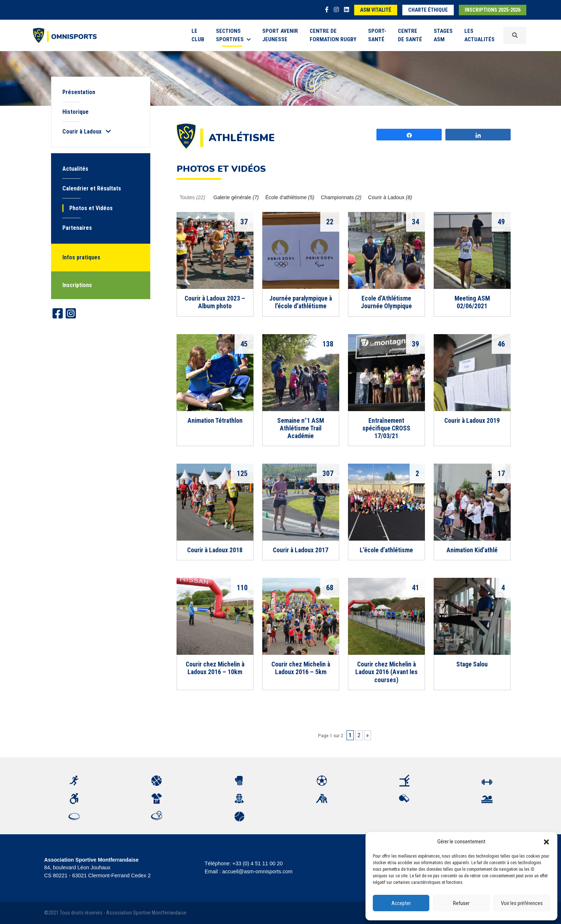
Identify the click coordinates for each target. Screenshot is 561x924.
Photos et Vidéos (91, 208)
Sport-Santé (377, 35)
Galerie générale (236, 197)
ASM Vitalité (376, 10)
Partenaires (77, 228)
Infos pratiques (81, 257)
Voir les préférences (522, 903)
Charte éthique (428, 10)
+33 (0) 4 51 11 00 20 (258, 863)
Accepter (401, 903)
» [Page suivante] (367, 735)
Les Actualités (479, 35)
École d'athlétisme (290, 197)
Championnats (341, 197)
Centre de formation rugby (333, 35)
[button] (546, 842)
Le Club (198, 35)
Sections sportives (233, 35)
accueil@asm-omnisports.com (257, 871)
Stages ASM (443, 35)
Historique (76, 112)
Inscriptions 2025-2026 (493, 10)
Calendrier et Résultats (92, 188)
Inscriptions (77, 285)
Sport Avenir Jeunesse (280, 35)
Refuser (461, 903)
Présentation (79, 92)
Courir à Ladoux (390, 197)
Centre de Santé (410, 35)
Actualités (75, 169)
